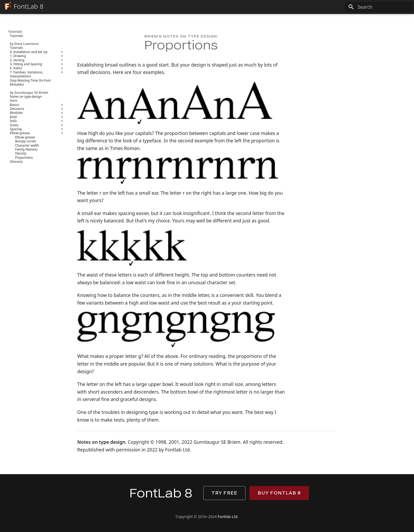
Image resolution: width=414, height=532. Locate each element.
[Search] (379, 7)
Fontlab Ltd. (228, 517)
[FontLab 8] (7, 6)
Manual (184, 21)
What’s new (154, 21)
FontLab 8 (121, 21)
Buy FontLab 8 (279, 493)
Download (278, 21)
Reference (246, 21)
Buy (302, 21)
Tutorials (213, 21)
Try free (225, 493)
